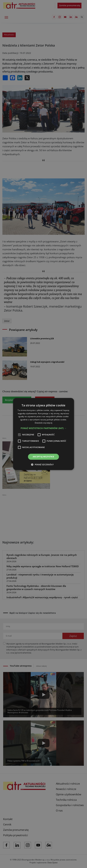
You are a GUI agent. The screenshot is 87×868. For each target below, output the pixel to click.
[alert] (43, 434)
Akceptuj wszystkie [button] (43, 457)
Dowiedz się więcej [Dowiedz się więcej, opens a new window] (43, 423)
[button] (44, 428)
